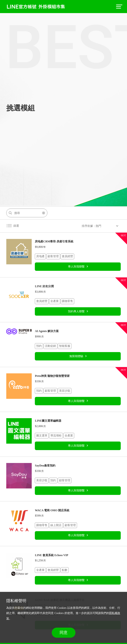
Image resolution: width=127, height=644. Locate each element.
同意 (64, 633)
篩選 (13, 226)
